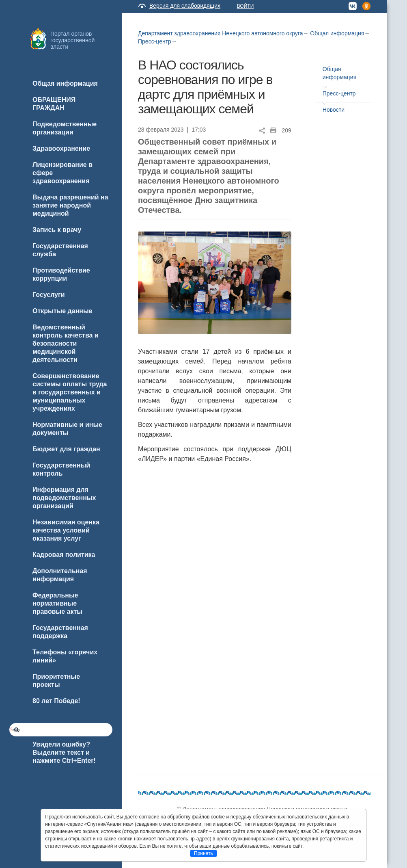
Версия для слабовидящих (185, 6)
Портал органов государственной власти (72, 40)
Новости (334, 110)
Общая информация (337, 33)
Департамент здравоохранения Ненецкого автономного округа (220, 33)
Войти (245, 6)
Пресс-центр (155, 41)
